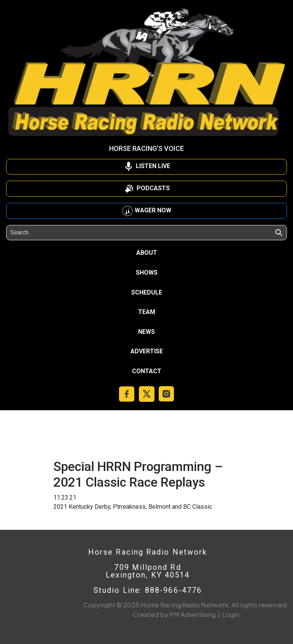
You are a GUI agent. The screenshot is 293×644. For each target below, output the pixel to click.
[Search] (45, 233)
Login (231, 614)
